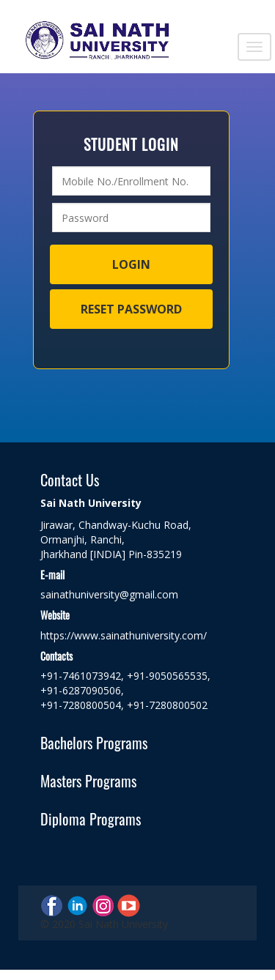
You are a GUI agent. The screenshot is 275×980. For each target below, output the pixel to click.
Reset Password (131, 309)
